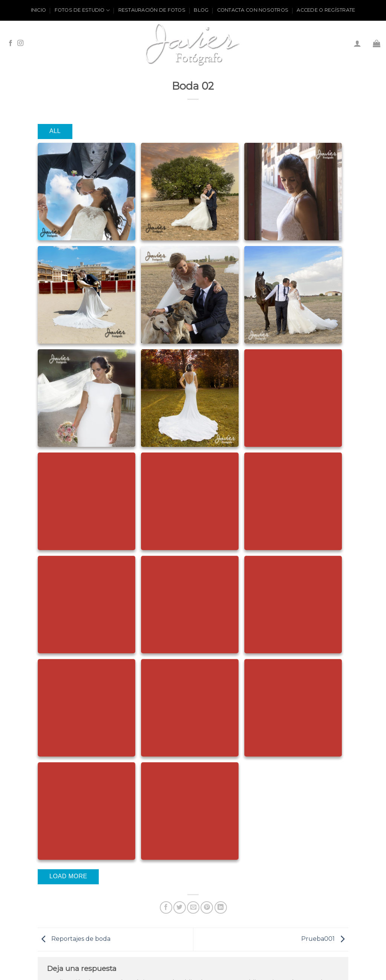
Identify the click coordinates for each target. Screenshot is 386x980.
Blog (201, 10)
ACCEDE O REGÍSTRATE (326, 10)
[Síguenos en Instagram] (20, 43)
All (55, 131)
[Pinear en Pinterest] (207, 907)
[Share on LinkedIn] (221, 907)
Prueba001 (325, 939)
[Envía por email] (193, 907)
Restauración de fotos (152, 10)
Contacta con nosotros (253, 10)
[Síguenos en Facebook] (11, 43)
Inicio (39, 10)
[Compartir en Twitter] (180, 907)
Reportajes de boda (74, 939)
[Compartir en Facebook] (166, 907)
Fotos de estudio (82, 10)
